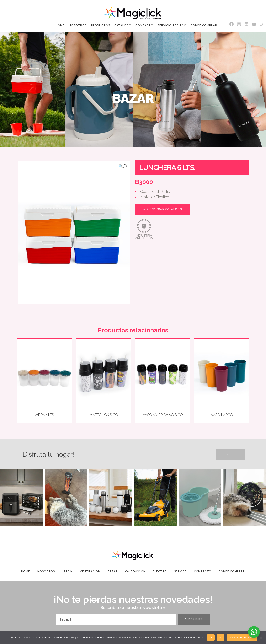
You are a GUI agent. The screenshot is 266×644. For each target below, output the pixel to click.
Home (26, 571)
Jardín (67, 571)
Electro (160, 571)
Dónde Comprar (232, 571)
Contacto (203, 571)
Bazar (113, 571)
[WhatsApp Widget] (254, 632)
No (221, 637)
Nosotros (46, 571)
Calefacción (135, 571)
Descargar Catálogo (162, 209)
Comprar (230, 454)
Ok (211, 637)
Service (180, 571)
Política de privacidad (242, 637)
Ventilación (90, 571)
